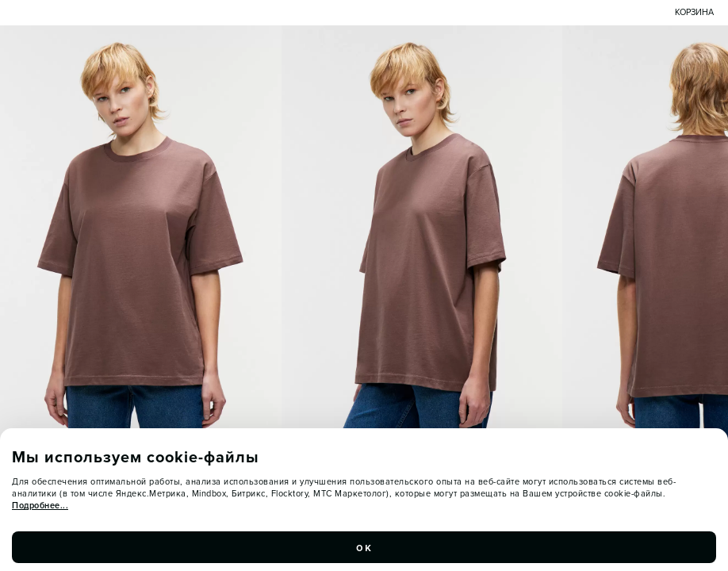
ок (364, 552)
